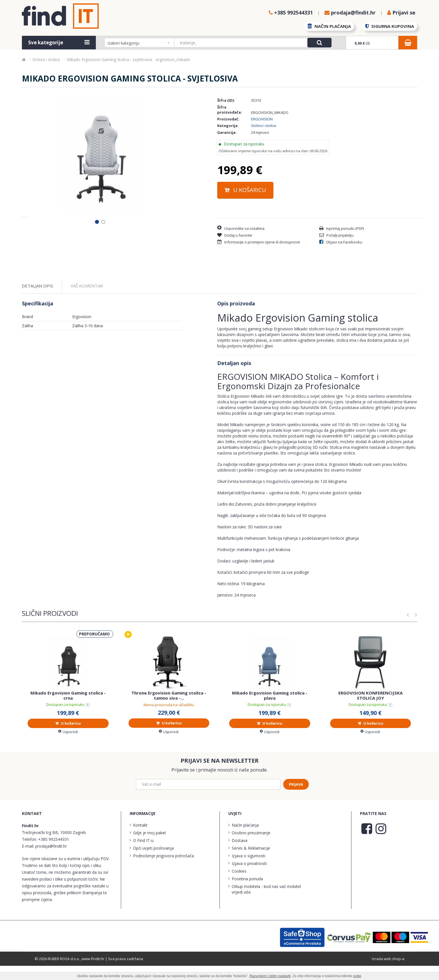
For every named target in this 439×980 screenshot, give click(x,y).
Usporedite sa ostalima (241, 228)
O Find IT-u (143, 855)
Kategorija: (228, 126)
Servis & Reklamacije (251, 863)
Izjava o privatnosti (249, 878)
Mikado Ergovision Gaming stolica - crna (68, 710)
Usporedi (68, 746)
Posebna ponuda (247, 893)
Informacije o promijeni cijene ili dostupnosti (259, 242)
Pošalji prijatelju (336, 235)
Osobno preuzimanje (251, 847)
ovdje (357, 976)
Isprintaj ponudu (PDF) (342, 228)
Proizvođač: (228, 119)
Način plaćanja (245, 840)
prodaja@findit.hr (51, 861)
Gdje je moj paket (150, 847)
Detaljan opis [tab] (38, 300)
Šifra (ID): (226, 100)
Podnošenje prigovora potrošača (163, 870)
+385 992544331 (54, 854)
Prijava (296, 798)
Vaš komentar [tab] (87, 300)
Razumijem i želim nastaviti (270, 976)
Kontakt (140, 840)
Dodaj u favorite (235, 235)
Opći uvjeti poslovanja (153, 863)
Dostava (240, 855)
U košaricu (245, 190)
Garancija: (227, 132)
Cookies (239, 886)
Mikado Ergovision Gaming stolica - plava (270, 710)
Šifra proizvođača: (230, 110)
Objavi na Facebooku (341, 242)
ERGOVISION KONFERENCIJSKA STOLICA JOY (370, 710)
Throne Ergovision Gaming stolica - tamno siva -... (169, 710)
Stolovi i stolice (264, 126)
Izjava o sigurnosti (249, 870)
